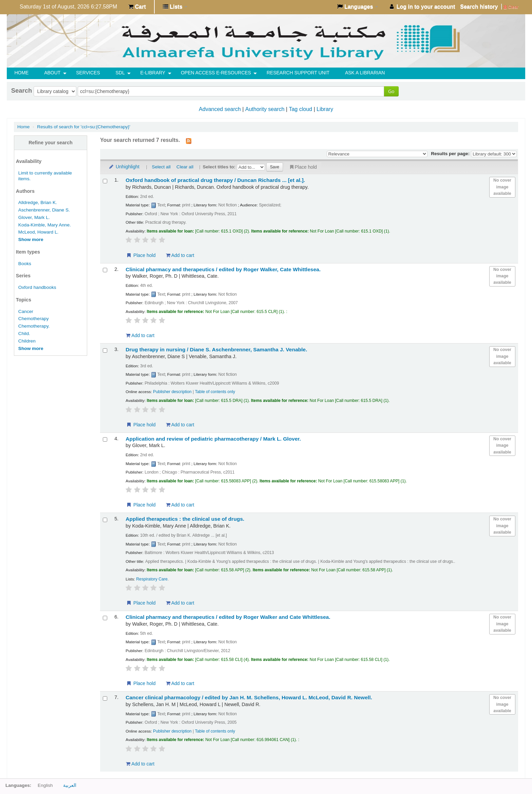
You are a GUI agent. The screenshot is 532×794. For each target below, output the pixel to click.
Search (22, 91)
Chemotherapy (34, 319)
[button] (137, 7)
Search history (479, 7)
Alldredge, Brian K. (38, 202)
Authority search (265, 109)
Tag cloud (300, 109)
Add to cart (180, 255)
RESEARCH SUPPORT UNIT (298, 73)
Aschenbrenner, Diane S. (44, 210)
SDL (120, 73)
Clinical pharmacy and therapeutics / (223, 269)
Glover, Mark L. (34, 217)
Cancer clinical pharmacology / (249, 697)
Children (27, 341)
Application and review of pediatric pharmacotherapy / (213, 439)
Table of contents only (215, 392)
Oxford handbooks (37, 287)
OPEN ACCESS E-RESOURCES (216, 73)
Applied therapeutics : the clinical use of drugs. (185, 519)
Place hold (303, 167)
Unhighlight (124, 167)
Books (25, 264)
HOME (21, 73)
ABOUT (52, 73)
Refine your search (51, 143)
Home (23, 127)
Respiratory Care (152, 579)
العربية (70, 785)
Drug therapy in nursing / (216, 349)
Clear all (185, 167)
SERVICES (88, 73)
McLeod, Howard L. (39, 232)
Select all (161, 167)
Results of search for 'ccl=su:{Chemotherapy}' (84, 127)
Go (391, 91)
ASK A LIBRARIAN (365, 73)
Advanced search (220, 109)
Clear (511, 7)
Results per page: (451, 154)
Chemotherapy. (34, 326)
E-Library (153, 73)
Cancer (26, 311)
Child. (24, 334)
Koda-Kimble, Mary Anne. (45, 225)
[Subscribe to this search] (189, 141)
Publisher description (172, 392)
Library (325, 109)
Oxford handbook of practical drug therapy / (215, 180)
